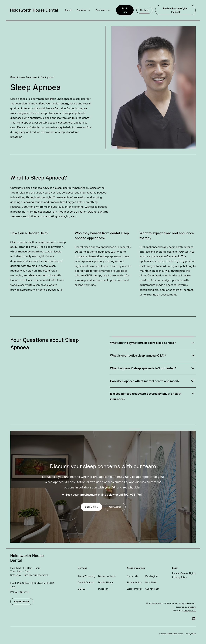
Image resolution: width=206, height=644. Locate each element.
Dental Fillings (106, 582)
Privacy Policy (179, 577)
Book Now (125, 10)
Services (82, 10)
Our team (101, 10)
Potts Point (151, 582)
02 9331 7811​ (21, 592)
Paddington (151, 576)
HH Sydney (191, 634)
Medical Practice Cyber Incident (175, 10)
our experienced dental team (46, 280)
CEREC (82, 589)
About (68, 10)
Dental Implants (107, 576)
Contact (144, 10)
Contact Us (115, 507)
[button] (84, 10)
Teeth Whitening (87, 576)
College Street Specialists (171, 634)
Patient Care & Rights (184, 573)
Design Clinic (190, 610)
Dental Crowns (86, 582)
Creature (192, 607)
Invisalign (103, 589)
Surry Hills (132, 576)
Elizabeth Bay (134, 582)
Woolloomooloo (135, 589)
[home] (34, 10)
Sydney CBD (152, 589)
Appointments (22, 601)
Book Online (91, 507)
